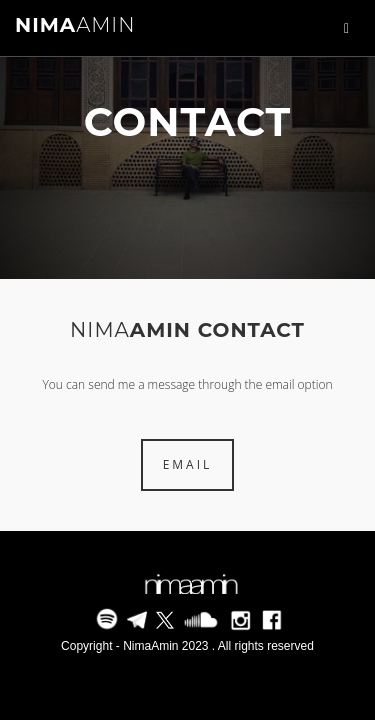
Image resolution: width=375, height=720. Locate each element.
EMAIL (188, 464)
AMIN (75, 25)
